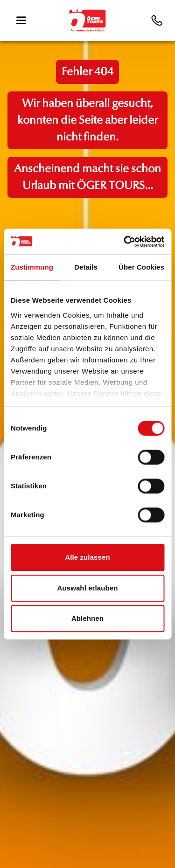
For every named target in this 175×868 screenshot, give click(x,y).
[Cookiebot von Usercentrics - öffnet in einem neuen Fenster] (125, 242)
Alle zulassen (87, 557)
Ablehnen (87, 618)
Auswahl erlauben (88, 588)
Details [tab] (86, 267)
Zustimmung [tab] (32, 267)
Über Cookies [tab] (141, 267)
